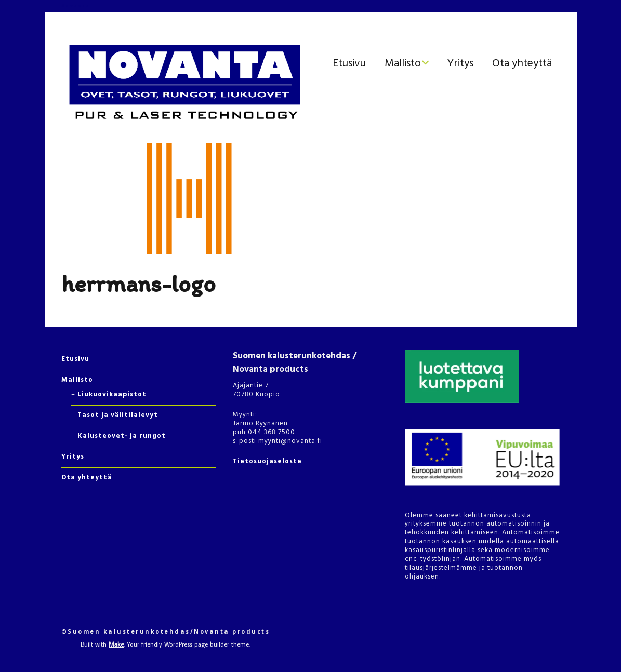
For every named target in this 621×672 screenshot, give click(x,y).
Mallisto (403, 64)
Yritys (460, 64)
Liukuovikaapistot (112, 394)
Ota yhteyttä (522, 64)
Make (116, 644)
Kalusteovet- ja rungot (122, 436)
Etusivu (349, 64)
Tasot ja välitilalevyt (118, 415)
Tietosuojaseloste (267, 461)
